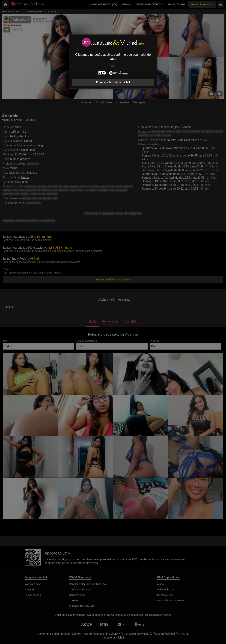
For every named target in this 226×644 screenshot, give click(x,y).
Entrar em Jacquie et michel (113, 82)
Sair (113, 66)
